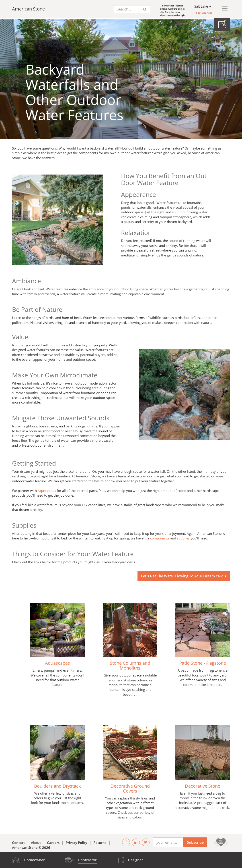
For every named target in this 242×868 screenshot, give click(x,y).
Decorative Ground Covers (130, 787)
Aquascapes (47, 489)
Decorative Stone (203, 785)
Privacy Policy (76, 841)
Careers (53, 841)
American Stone (28, 9)
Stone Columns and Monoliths (130, 664)
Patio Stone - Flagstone (203, 662)
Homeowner (34, 860)
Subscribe (195, 841)
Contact (18, 841)
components (160, 537)
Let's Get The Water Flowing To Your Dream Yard (184, 575)
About (36, 841)
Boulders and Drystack (57, 785)
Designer (135, 860)
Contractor (87, 860)
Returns (100, 841)
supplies (183, 537)
